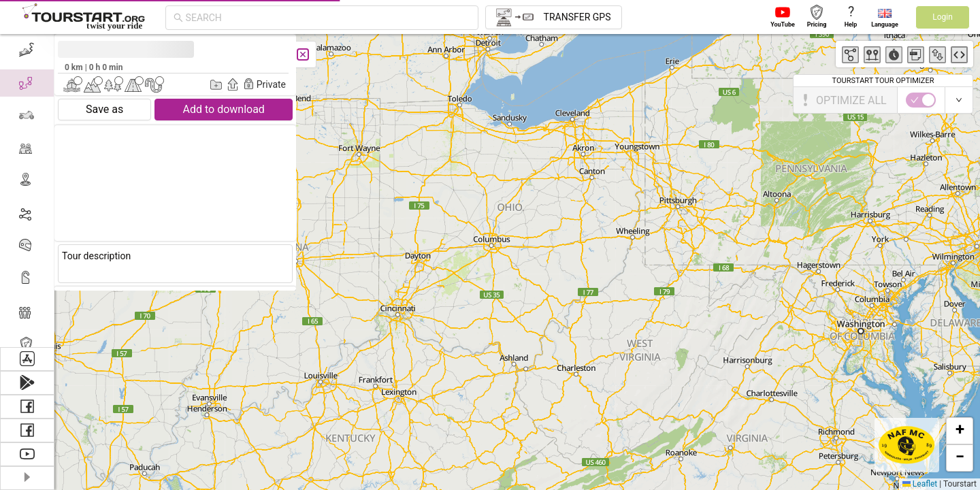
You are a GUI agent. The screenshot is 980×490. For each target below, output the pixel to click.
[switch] (921, 100)
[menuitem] (27, 50)
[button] (960, 431)
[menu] (27, 191)
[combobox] (328, 18)
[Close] (303, 54)
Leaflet (920, 484)
